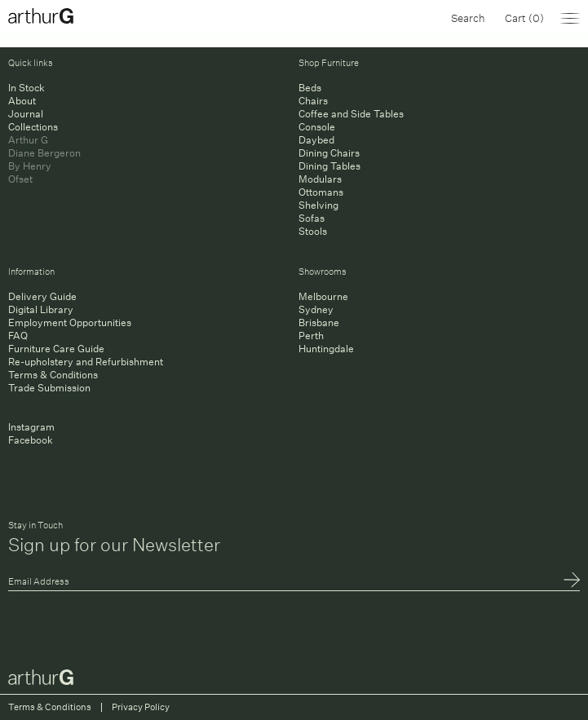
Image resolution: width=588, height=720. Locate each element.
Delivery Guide (42, 296)
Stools (313, 231)
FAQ (18, 336)
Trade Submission (49, 388)
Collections (33, 127)
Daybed (316, 140)
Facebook (31, 440)
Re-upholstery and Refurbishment (86, 362)
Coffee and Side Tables (351, 114)
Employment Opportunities (70, 322)
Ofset (20, 179)
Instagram (31, 427)
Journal (26, 114)
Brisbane (319, 322)
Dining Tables (329, 166)
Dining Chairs (329, 153)
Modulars (320, 179)
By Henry (30, 166)
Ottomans (321, 192)
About (22, 101)
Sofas (312, 218)
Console (317, 127)
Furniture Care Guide (56, 349)
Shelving (318, 205)
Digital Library (41, 309)
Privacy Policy (141, 707)
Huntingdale (326, 349)
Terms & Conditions (53, 375)
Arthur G (28, 140)
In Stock (27, 88)
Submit (572, 581)
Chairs (313, 101)
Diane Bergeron (44, 153)
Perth (311, 336)
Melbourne (323, 296)
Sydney (316, 309)
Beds (310, 88)
